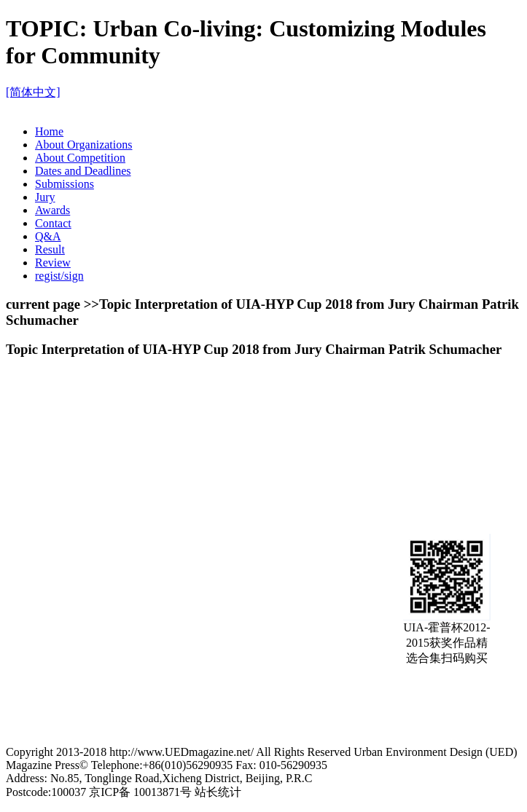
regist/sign (59, 276)
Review (53, 263)
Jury (45, 197)
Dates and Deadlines (83, 171)
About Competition (80, 158)
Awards (52, 210)
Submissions (65, 184)
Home (49, 131)
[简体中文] (33, 92)
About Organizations (83, 145)
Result (50, 249)
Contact (53, 223)
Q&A (48, 236)
